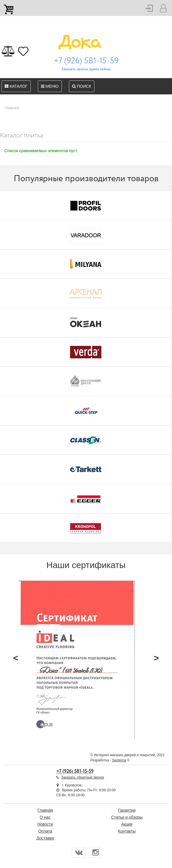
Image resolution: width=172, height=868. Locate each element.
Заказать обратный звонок (83, 777)
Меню (50, 86)
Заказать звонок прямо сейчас (86, 69)
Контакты (127, 831)
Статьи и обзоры (127, 817)
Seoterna (119, 760)
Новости (45, 824)
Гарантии (127, 810)
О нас (45, 817)
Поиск (82, 86)
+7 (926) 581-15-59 (86, 61)
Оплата (45, 831)
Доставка (45, 838)
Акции (127, 824)
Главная (45, 810)
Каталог (16, 86)
